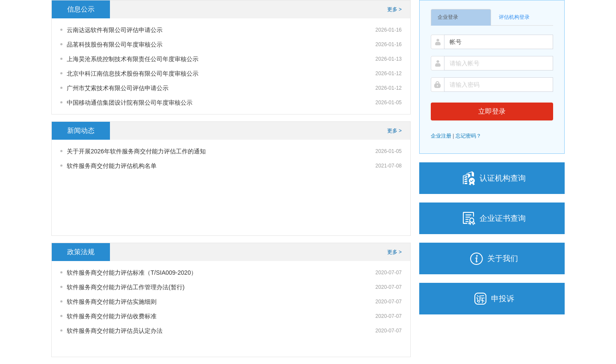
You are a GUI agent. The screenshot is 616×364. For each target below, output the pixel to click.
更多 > (394, 9)
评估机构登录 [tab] (514, 17)
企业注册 (441, 136)
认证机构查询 (492, 178)
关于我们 (492, 258)
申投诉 (492, 299)
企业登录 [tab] (448, 17)
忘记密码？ (468, 136)
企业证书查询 (492, 218)
